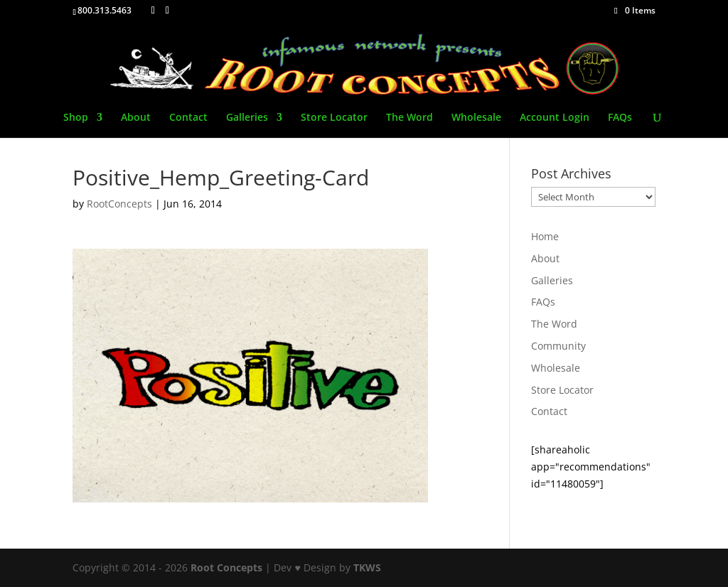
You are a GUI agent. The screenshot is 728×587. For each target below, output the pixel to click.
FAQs (620, 118)
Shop (76, 118)
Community (558, 346)
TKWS (367, 567)
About (136, 118)
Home (545, 236)
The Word (409, 118)
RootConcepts (119, 204)
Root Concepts (226, 567)
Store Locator (334, 118)
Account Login (555, 118)
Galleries (247, 118)
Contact (188, 118)
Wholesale (476, 118)
